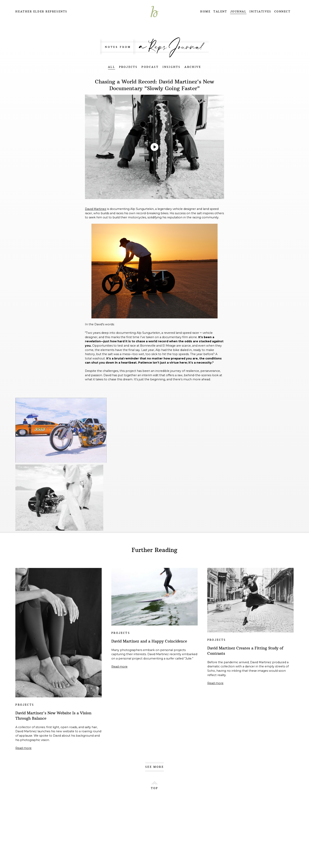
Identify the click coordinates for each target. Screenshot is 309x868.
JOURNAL (238, 12)
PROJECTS (128, 67)
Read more (23, 748)
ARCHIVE (193, 67)
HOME (205, 12)
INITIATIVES (260, 12)
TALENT (220, 12)
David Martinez (96, 209)
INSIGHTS (172, 67)
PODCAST (150, 67)
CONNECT (282, 12)
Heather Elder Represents (41, 12)
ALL (112, 67)
